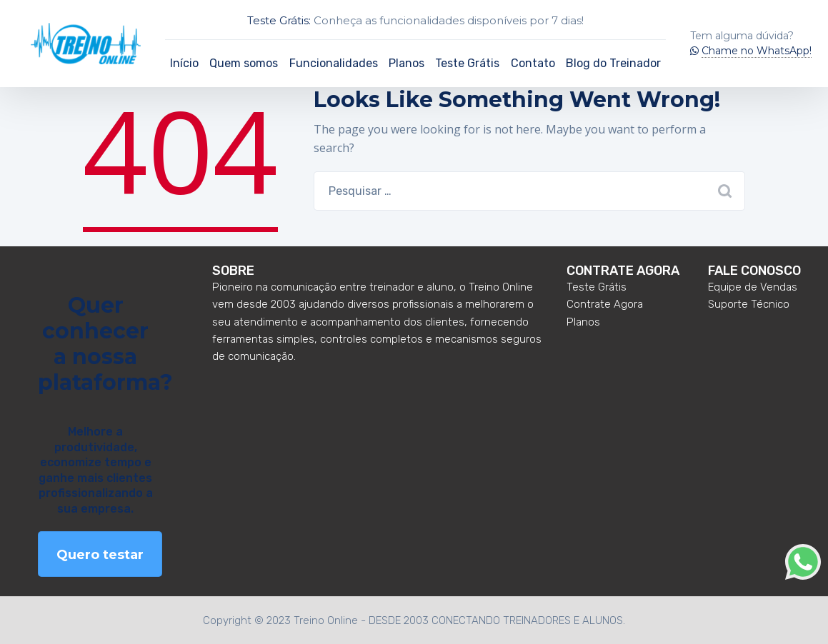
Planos (406, 63)
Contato (533, 63)
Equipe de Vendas (753, 287)
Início (184, 63)
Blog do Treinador (613, 63)
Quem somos (244, 63)
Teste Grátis (467, 63)
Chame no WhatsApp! (757, 51)
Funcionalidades (334, 63)
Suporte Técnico (749, 304)
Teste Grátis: (279, 20)
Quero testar (100, 555)
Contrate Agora (605, 304)
